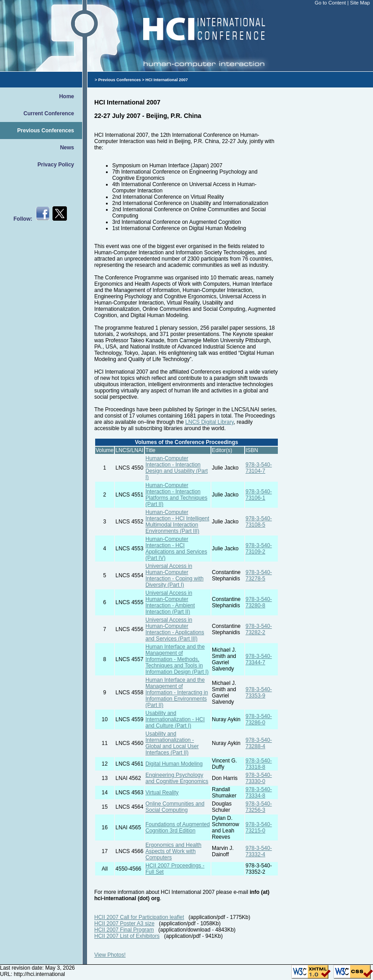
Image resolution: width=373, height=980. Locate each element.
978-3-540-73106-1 (259, 495)
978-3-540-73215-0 (259, 828)
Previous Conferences (46, 131)
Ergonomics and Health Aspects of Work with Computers (173, 851)
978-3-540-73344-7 (259, 659)
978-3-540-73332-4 (259, 851)
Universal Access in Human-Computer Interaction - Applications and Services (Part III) (175, 629)
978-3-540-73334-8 (259, 793)
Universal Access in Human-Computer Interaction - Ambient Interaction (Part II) (170, 602)
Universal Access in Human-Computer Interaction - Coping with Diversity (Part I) (174, 575)
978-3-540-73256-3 (259, 807)
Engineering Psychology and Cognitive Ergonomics (177, 778)
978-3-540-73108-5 (259, 522)
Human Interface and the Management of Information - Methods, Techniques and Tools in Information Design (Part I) (177, 659)
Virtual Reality (162, 793)
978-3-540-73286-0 (259, 719)
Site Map (360, 3)
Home (67, 96)
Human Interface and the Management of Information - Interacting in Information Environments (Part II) (177, 693)
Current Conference (49, 113)
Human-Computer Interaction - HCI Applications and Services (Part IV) (176, 549)
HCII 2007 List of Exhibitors (127, 936)
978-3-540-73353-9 (259, 693)
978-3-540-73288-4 (259, 743)
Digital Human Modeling (174, 764)
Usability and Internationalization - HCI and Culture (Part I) (175, 719)
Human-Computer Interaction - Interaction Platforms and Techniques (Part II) (176, 495)
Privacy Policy (56, 165)
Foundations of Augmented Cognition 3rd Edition (178, 828)
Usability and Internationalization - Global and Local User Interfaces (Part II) (172, 743)
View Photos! (110, 955)
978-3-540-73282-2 (259, 629)
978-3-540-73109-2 (259, 549)
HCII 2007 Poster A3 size (124, 923)
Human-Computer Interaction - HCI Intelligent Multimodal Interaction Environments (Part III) (177, 522)
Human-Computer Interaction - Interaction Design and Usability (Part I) (177, 468)
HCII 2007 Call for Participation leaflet (139, 917)
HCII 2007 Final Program (124, 930)
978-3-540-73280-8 (259, 602)
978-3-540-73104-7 (259, 468)
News (67, 148)
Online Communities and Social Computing (175, 807)
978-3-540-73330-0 (259, 778)
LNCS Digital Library (210, 422)
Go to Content (331, 3)
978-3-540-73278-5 (259, 575)
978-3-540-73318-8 (259, 764)
